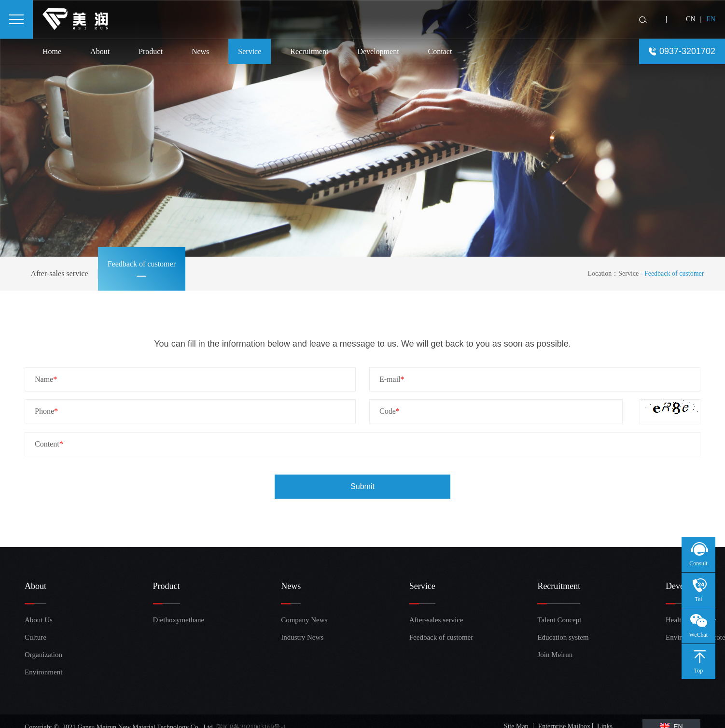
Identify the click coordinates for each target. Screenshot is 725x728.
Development (378, 51)
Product (151, 51)
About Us (39, 620)
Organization (42, 655)
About (100, 51)
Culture (35, 637)
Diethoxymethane (170, 620)
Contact (440, 51)
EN (711, 19)
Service (250, 51)
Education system (555, 637)
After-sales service (60, 273)
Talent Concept (555, 620)
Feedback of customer (142, 264)
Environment (42, 672)
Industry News (298, 637)
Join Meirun (555, 655)
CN (690, 19)
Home (52, 51)
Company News (298, 620)
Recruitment (309, 51)
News (200, 51)
